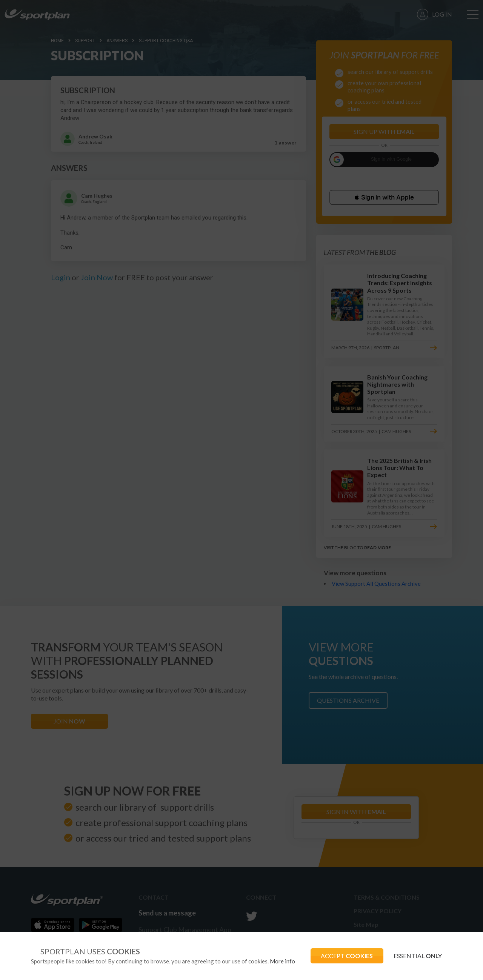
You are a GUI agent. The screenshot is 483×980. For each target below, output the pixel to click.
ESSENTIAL (417, 956)
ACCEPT (344, 956)
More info (282, 961)
